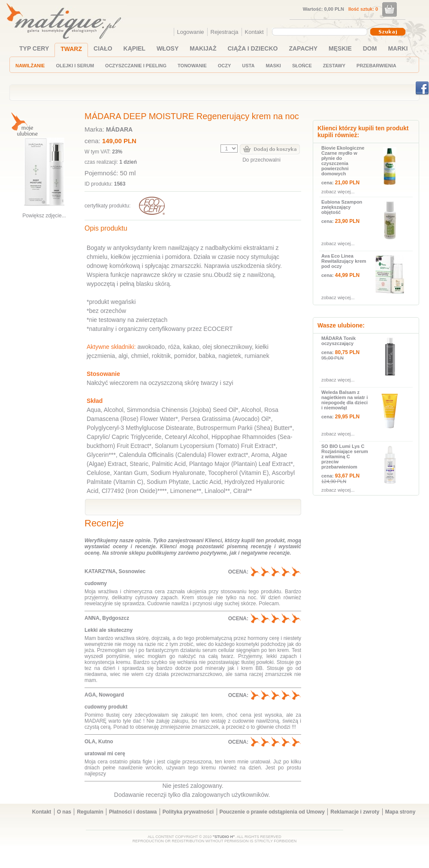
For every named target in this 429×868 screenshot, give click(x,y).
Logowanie (191, 32)
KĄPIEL (134, 48)
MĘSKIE (340, 48)
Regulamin (90, 812)
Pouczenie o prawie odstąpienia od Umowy (272, 812)
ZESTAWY (334, 66)
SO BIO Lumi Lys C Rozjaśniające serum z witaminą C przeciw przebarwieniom (345, 457)
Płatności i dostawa (133, 812)
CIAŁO (103, 48)
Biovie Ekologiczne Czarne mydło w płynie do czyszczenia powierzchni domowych (343, 161)
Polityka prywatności (188, 812)
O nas (64, 812)
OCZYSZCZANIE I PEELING (136, 66)
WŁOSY (168, 48)
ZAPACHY (303, 48)
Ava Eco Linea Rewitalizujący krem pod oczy (344, 261)
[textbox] (317, 31)
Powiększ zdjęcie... (44, 216)
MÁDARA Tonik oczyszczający (338, 341)
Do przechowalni (261, 160)
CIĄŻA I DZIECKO (253, 48)
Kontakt (254, 32)
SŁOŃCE (302, 66)
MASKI (273, 66)
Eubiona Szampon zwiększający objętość (342, 207)
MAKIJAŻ (203, 48)
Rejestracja (225, 32)
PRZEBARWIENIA (376, 66)
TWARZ (71, 49)
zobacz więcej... (338, 192)
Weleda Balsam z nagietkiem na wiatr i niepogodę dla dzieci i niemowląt (344, 400)
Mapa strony (400, 812)
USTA (248, 66)
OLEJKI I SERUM (75, 66)
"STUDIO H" (224, 837)
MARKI (398, 48)
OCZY (225, 66)
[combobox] (321, 32)
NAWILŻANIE (30, 66)
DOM (370, 48)
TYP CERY (34, 48)
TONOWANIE (192, 66)
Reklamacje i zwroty (355, 812)
